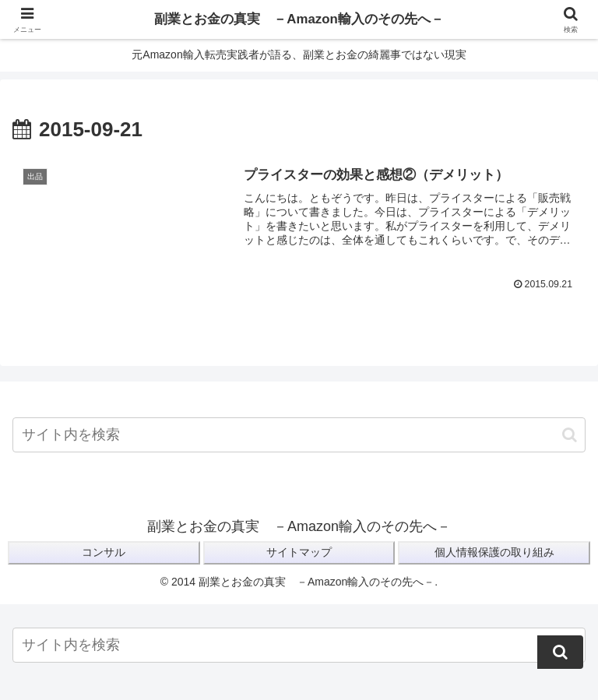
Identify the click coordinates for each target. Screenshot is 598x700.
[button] (570, 435)
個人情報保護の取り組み (494, 553)
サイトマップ (299, 553)
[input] (299, 436)
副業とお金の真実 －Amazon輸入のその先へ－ (299, 19)
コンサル (104, 553)
